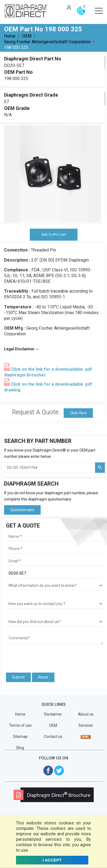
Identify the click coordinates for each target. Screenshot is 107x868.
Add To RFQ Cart (54, 235)
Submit (18, 677)
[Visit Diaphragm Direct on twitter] (59, 770)
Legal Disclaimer (22, 349)
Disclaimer (53, 714)
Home (10, 36)
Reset (43, 677)
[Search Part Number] (100, 468)
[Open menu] (99, 10)
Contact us (53, 737)
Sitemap (20, 737)
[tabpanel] (53, 174)
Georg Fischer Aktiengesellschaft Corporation (47, 42)
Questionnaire (22, 510)
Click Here (78, 413)
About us (86, 714)
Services (86, 725)
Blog (20, 748)
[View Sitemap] (86, 737)
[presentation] (38, 657)
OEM (27, 36)
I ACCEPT (52, 860)
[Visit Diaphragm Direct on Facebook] (48, 770)
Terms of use (20, 725)
